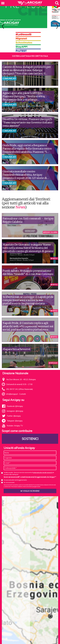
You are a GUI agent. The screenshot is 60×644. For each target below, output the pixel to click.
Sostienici (30, 446)
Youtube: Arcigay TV (15, 432)
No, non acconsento (9, 489)
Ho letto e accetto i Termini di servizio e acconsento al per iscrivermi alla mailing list (29, 480)
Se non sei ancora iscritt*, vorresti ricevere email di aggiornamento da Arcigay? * (30, 484)
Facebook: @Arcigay (15, 413)
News (20, 214)
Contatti (22, 401)
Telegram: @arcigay (15, 428)
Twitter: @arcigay (14, 423)
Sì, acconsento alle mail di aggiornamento (15, 487)
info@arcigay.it (12, 401)
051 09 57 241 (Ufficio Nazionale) (20, 396)
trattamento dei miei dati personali (42, 479)
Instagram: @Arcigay (15, 418)
